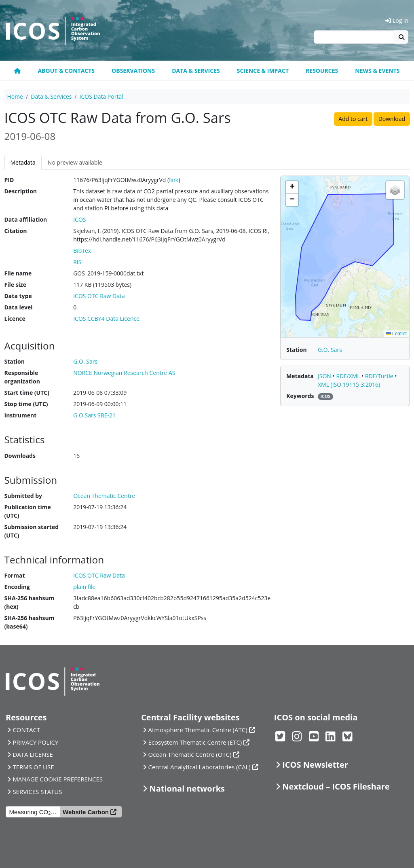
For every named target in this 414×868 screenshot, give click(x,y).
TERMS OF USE (33, 767)
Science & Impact (263, 71)
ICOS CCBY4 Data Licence (106, 319)
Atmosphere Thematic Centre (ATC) (198, 730)
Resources (322, 71)
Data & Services (196, 71)
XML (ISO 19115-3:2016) (349, 384)
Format (15, 575)
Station (15, 361)
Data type (18, 296)
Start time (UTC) (27, 393)
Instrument (21, 415)
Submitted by (23, 496)
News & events (377, 71)
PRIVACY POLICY (35, 742)
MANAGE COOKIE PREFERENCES (58, 779)
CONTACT (26, 730)
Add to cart (353, 119)
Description (21, 191)
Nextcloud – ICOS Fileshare (336, 786)
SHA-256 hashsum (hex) (30, 602)
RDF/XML (349, 376)
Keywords (300, 396)
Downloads (20, 456)
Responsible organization (22, 377)
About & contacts (66, 71)
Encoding (17, 587)
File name (18, 273)
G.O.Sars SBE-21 (94, 415)
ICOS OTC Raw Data (99, 296)
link (174, 180)
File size (15, 285)
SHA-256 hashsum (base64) (30, 622)
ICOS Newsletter (315, 765)
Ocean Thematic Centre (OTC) (190, 754)
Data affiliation (26, 219)
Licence (15, 319)
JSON (325, 376)
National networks (187, 789)
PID (9, 180)
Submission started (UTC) (32, 531)
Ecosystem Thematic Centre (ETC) (195, 742)
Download (392, 119)
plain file (84, 587)
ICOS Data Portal (101, 96)
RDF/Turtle (380, 376)
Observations (133, 71)
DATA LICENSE (33, 754)
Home (15, 96)
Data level (19, 307)
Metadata (23, 162)
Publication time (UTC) (28, 511)
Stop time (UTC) (26, 404)
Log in (397, 20)
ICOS (79, 219)
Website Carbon (86, 812)
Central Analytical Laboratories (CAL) (200, 767)
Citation (16, 231)
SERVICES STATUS (37, 792)
